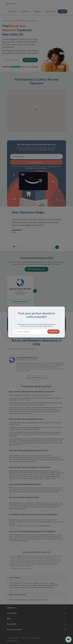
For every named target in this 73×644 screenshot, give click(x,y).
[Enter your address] (32, 332)
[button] (53, 332)
